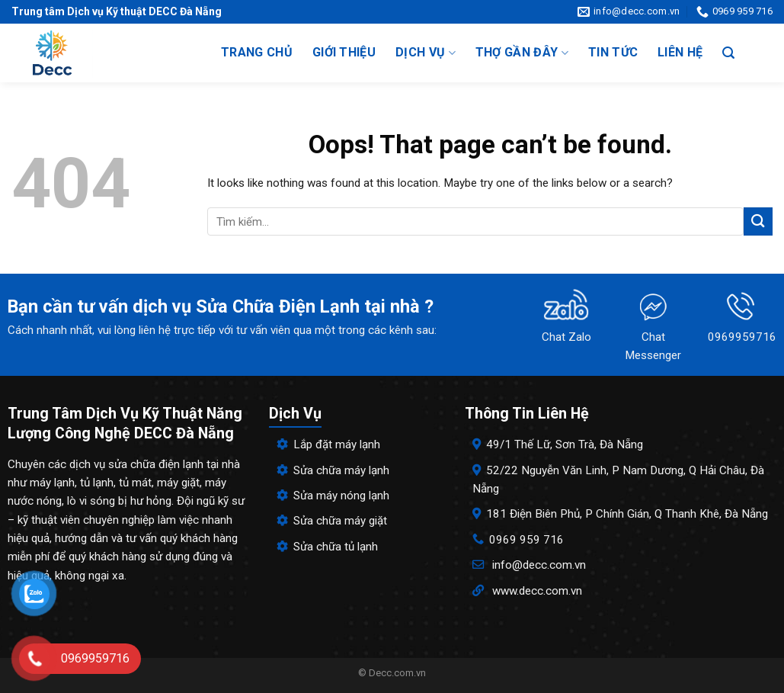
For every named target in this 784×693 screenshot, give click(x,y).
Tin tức (613, 52)
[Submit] (758, 221)
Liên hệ (680, 52)
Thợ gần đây (522, 53)
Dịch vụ (426, 53)
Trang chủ (257, 52)
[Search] (728, 53)
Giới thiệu (344, 52)
